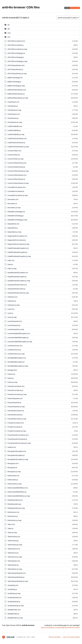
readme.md (12, 447)
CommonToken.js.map (15, 159)
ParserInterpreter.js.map (16, 407)
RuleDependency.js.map (16, 508)
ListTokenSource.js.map (16, 354)
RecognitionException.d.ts (17, 451)
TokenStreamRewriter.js (16, 577)
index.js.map (12, 268)
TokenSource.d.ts (14, 549)
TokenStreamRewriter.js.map (18, 581)
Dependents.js (13, 228)
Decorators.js (12, 203)
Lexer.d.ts (11, 309)
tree (9, 37)
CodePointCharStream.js (16, 143)
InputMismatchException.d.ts (18, 273)
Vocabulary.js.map (14, 593)
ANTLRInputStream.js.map (17, 73)
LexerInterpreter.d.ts (15, 321)
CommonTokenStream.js (16, 179)
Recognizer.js (12, 467)
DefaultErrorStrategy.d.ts (16, 212)
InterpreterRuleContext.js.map (18, 293)
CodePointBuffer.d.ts (15, 126)
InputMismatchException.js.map (19, 281)
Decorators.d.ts (13, 199)
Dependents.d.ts (13, 224)
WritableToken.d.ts (14, 610)
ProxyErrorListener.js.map (17, 431)
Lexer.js (10, 313)
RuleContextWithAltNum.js (17, 492)
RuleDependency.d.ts (15, 500)
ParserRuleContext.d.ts (16, 411)
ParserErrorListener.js (15, 390)
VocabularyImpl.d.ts (14, 597)
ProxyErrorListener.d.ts (16, 423)
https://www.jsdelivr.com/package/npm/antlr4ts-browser (60, 627)
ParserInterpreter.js (14, 402)
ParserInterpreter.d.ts (15, 398)
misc (9, 33)
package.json (12, 370)
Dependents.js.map (14, 232)
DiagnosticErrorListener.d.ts (17, 236)
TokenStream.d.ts (14, 561)
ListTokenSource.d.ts (15, 346)
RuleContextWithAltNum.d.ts (18, 488)
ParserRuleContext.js (15, 415)
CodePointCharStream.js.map (18, 147)
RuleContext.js (13, 480)
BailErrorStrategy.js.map (16, 86)
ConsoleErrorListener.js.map (18, 195)
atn (9, 25)
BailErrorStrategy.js (14, 82)
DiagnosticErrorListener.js (17, 240)
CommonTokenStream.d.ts (17, 175)
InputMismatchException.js (17, 277)
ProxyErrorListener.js (15, 427)
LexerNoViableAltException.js (18, 337)
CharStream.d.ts (13, 102)
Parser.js (11, 378)
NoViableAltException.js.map (18, 366)
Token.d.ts (11, 524)
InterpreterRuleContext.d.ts (17, 285)
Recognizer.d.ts (13, 463)
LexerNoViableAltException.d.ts (19, 333)
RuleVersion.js (13, 516)
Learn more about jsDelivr (71, 637)
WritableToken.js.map (15, 618)
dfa (9, 29)
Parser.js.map (12, 382)
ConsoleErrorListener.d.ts (16, 187)
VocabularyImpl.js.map (16, 606)
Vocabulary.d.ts (13, 585)
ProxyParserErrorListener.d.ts (18, 435)
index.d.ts (11, 260)
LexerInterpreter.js (14, 325)
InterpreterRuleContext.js (16, 289)
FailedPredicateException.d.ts (18, 248)
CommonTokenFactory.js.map (18, 171)
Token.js (10, 528)
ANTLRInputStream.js (15, 69)
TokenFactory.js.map (15, 545)
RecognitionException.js (16, 455)
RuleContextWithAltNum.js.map (19, 496)
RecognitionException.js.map (18, 459)
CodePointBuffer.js (14, 130)
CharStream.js (13, 106)
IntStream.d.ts (12, 297)
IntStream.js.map (14, 305)
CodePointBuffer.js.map (16, 134)
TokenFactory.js (13, 541)
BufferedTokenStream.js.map (18, 98)
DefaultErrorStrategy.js (16, 216)
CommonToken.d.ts (14, 151)
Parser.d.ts (11, 374)
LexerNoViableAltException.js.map (20, 342)
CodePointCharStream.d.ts (17, 138)
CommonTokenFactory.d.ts (17, 163)
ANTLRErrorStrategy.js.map (17, 61)
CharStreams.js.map (15, 122)
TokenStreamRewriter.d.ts (17, 573)
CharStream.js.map (14, 110)
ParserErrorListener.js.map (17, 394)
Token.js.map (12, 532)
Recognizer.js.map (14, 472)
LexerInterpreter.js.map (16, 329)
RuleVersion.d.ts (13, 512)
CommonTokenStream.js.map (18, 183)
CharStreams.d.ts (14, 114)
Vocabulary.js (12, 589)
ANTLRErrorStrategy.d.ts (16, 53)
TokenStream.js (13, 565)
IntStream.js (12, 301)
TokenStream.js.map (15, 569)
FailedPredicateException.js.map (19, 256)
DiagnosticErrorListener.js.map (18, 244)
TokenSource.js (13, 553)
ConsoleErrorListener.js (16, 191)
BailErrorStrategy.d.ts (15, 78)
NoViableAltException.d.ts (17, 358)
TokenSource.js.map (15, 557)
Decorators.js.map (14, 208)
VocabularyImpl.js (14, 602)
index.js (10, 264)
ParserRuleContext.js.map (17, 419)
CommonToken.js (14, 155)
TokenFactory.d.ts (14, 537)
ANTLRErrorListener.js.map (17, 49)
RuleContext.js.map (14, 484)
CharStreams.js (13, 118)
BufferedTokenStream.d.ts (17, 90)
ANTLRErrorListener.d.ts (16, 41)
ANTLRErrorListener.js (15, 45)
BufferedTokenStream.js (16, 94)
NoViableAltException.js (16, 362)
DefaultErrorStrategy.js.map (17, 220)
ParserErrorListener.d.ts (16, 386)
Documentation (55, 637)
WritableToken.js (13, 614)
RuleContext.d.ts (13, 476)
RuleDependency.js (14, 504)
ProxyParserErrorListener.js (17, 439)
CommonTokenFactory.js (16, 167)
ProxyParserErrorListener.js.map (19, 443)
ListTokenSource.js (14, 350)
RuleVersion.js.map (14, 520)
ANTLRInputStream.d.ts (16, 65)
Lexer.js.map (12, 317)
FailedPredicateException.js (17, 252)
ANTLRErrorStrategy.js (16, 57)
